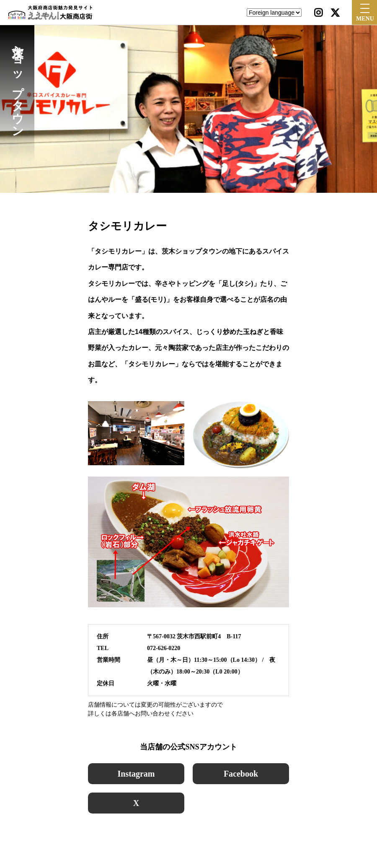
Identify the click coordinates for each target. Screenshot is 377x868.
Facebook (241, 774)
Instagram (136, 774)
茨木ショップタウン (17, 85)
